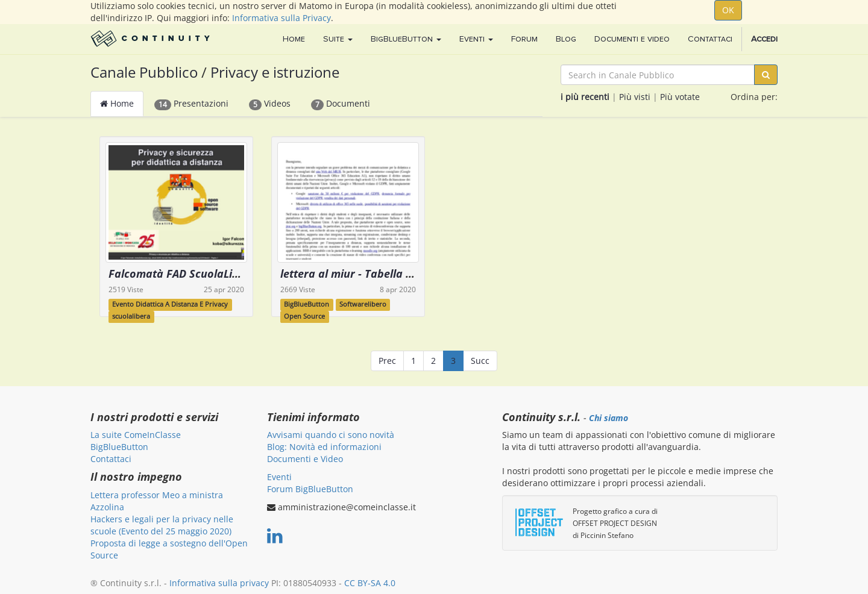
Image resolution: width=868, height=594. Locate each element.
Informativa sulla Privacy (281, 18)
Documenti (341, 104)
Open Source (304, 316)
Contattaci (111, 459)
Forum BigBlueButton (310, 489)
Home (117, 103)
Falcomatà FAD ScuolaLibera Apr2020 (205, 274)
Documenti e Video (305, 459)
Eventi (279, 477)
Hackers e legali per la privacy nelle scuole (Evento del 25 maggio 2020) (162, 525)
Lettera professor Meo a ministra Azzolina (157, 501)
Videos (270, 104)
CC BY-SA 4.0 (370, 583)
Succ (480, 361)
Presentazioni (191, 104)
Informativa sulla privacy (219, 583)
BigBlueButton (307, 304)
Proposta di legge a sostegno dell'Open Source (169, 549)
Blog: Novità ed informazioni (324, 447)
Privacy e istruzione (275, 72)
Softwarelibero (363, 304)
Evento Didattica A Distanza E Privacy (170, 304)
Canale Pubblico (144, 72)
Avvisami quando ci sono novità (331, 435)
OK (728, 10)
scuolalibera (131, 316)
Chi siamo (609, 418)
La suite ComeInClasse (136, 435)
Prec (387, 361)
